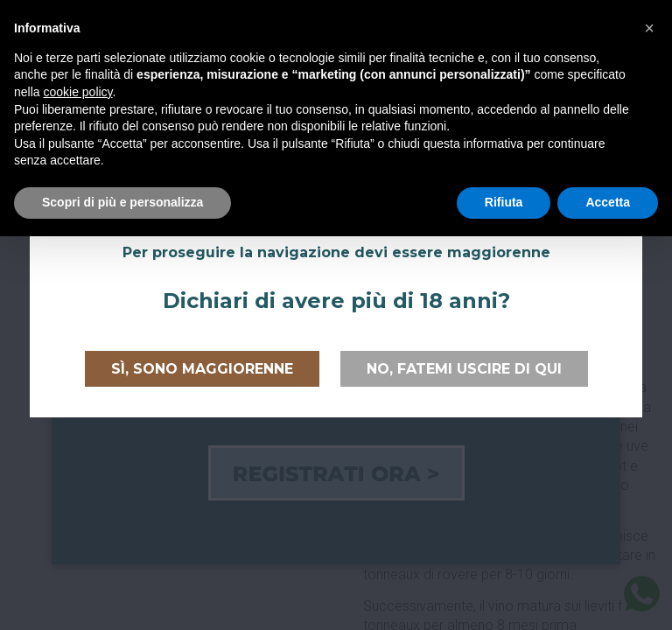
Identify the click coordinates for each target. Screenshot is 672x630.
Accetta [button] (608, 202)
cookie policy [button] (77, 92)
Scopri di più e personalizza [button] (122, 202)
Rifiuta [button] (504, 202)
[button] (649, 28)
